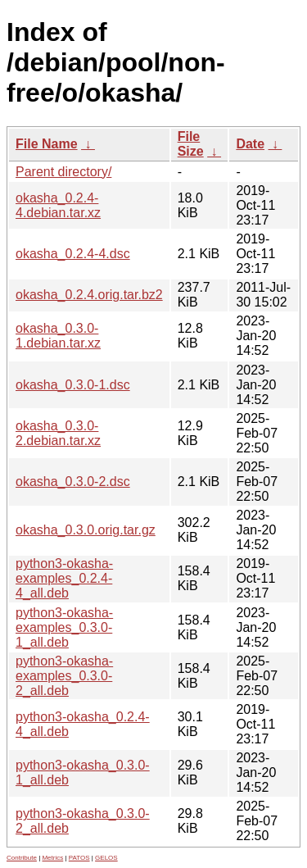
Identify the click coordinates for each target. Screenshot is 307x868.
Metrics (52, 858)
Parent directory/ (63, 172)
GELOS (106, 858)
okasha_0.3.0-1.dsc (73, 385)
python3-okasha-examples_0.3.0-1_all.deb (64, 627)
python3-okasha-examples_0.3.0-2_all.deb (64, 676)
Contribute (22, 858)
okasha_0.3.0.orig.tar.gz (86, 530)
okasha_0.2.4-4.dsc (73, 254)
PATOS (79, 858)
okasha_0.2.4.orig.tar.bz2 (89, 295)
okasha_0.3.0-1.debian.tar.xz (58, 336)
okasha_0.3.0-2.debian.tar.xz (58, 433)
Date (250, 144)
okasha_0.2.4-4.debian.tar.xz (58, 205)
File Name (47, 144)
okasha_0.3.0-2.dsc (73, 482)
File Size (191, 144)
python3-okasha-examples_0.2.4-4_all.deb (64, 578)
